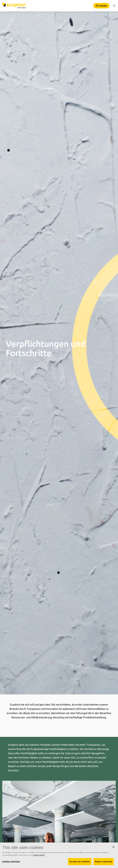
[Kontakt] (101, 6)
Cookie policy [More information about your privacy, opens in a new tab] (39, 855)
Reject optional (104, 862)
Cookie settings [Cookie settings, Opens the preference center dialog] (11, 861)
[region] (59, 855)
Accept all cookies (80, 862)
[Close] (113, 847)
